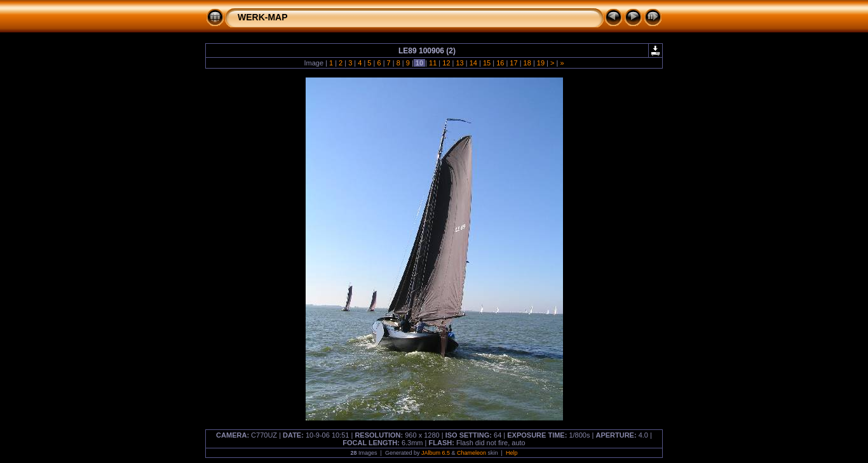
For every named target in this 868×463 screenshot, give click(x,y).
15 (487, 63)
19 (541, 63)
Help (512, 453)
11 (433, 63)
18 (527, 63)
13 (459, 63)
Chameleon (471, 453)
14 (473, 63)
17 (513, 63)
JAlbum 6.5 (436, 453)
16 (500, 63)
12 (446, 63)
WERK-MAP (263, 17)
